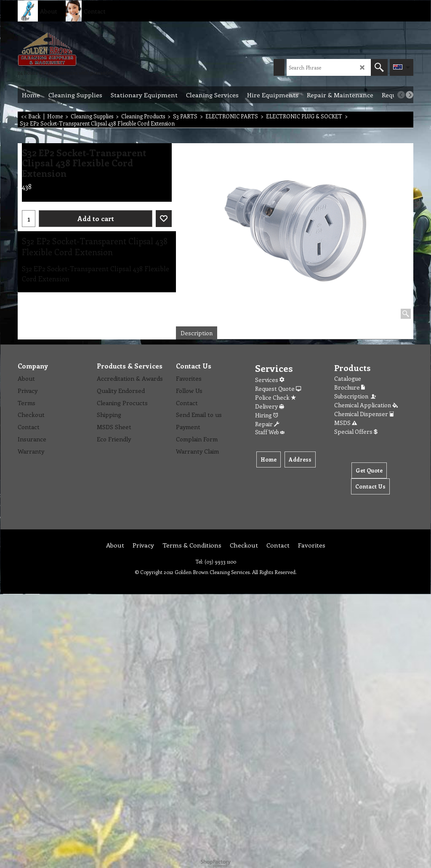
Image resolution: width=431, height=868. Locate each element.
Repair (267, 424)
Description (197, 333)
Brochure (350, 387)
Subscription (356, 396)
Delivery (270, 406)
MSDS (346, 423)
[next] (410, 95)
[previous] (401, 95)
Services (270, 380)
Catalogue (348, 378)
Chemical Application (366, 405)
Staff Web (270, 432)
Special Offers (356, 431)
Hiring (267, 415)
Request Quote (278, 389)
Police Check (275, 397)
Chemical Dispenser (364, 414)
